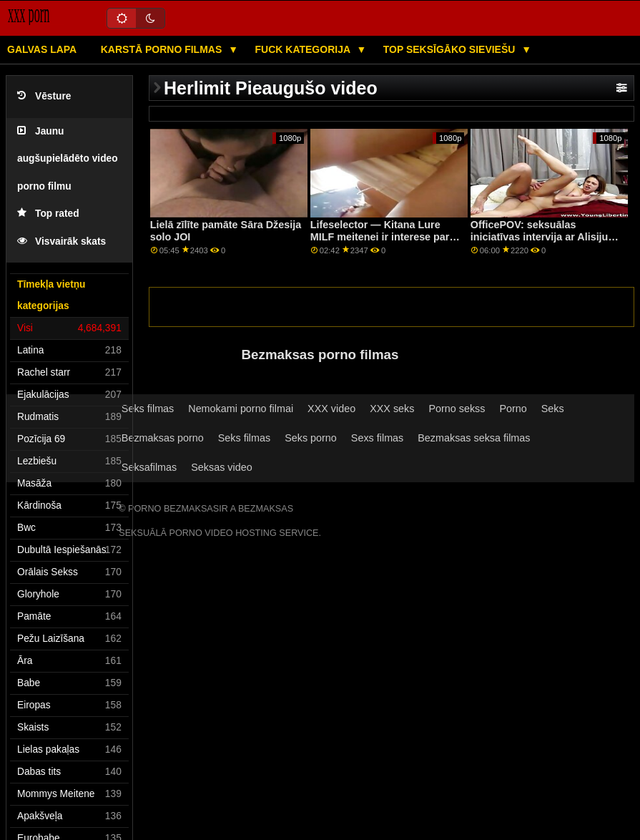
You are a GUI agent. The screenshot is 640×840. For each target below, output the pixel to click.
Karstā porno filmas (163, 49)
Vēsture (44, 96)
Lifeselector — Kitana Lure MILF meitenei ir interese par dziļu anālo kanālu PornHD (380, 236)
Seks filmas (148, 409)
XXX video (331, 409)
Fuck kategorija (304, 49)
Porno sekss (457, 409)
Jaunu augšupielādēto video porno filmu (68, 159)
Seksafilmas (149, 467)
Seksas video (221, 467)
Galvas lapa (42, 49)
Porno (513, 409)
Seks (553, 409)
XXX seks (392, 409)
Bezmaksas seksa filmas (474, 438)
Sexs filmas (377, 438)
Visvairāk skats (61, 241)
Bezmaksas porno (163, 438)
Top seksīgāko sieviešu (451, 49)
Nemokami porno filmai (241, 409)
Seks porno (311, 438)
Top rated (48, 214)
